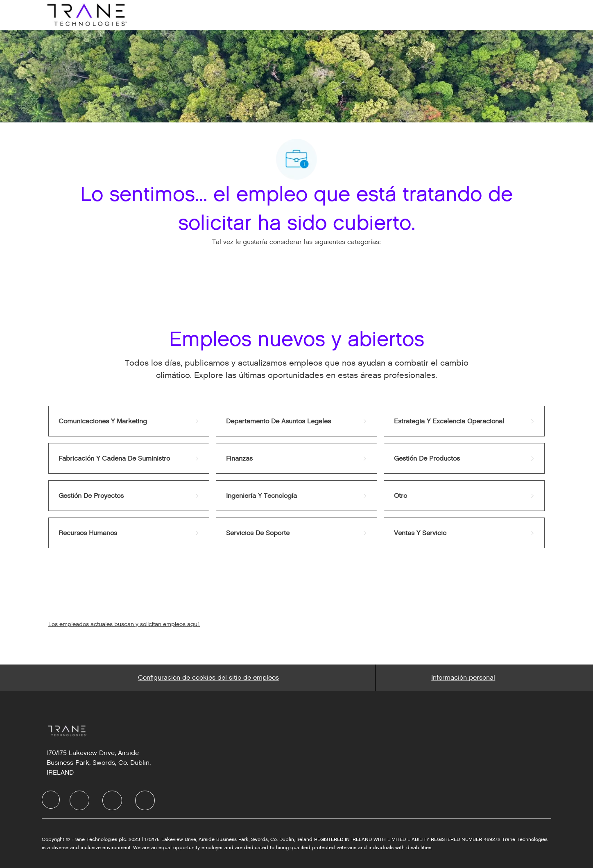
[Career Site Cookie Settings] (208, 678)
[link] (129, 421)
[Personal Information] (463, 678)
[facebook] (51, 800)
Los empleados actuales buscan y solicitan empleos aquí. (124, 624)
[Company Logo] (86, 15)
